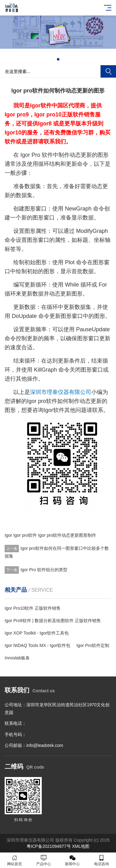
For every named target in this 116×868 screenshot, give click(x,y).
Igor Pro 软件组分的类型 (44, 570)
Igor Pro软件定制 (93, 645)
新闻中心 (73, 860)
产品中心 (44, 860)
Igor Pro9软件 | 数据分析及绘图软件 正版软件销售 (53, 621)
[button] (58, 59)
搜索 (108, 71)
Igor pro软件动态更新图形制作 (67, 535)
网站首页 (15, 860)
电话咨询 (101, 860)
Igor (8, 535)
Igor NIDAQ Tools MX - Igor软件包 (37, 645)
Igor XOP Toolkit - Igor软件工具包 (37, 633)
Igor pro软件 (25, 535)
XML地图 (81, 846)
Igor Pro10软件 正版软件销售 (33, 608)
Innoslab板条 (17, 658)
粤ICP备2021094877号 (49, 846)
